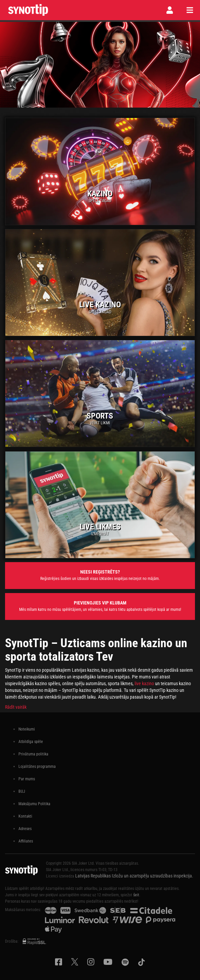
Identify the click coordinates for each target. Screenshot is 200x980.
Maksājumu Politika (34, 804)
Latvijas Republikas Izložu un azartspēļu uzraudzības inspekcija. (134, 876)
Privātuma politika (33, 754)
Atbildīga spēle (31, 742)
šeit (136, 895)
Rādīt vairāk (16, 707)
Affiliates (26, 841)
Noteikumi (27, 729)
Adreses (25, 829)
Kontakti (25, 816)
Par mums (27, 779)
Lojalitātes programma (37, 767)
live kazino (144, 683)
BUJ (22, 791)
